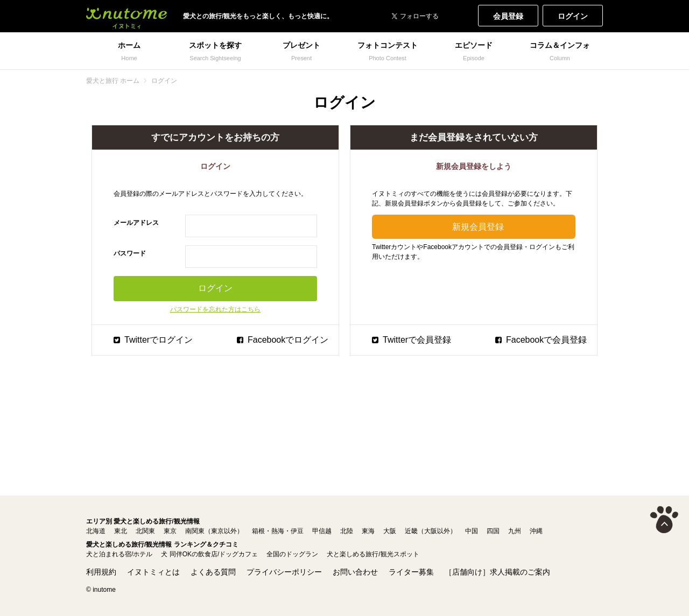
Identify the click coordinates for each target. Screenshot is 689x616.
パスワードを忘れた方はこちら (215, 309)
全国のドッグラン (292, 554)
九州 (515, 531)
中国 (472, 531)
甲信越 (322, 531)
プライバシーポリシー (284, 572)
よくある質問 (213, 572)
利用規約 (101, 572)
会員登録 (508, 16)
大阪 (390, 531)
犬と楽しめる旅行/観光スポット (373, 554)
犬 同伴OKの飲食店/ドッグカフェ (209, 554)
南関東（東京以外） (214, 531)
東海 (368, 531)
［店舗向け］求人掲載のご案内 (497, 572)
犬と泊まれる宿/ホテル (119, 554)
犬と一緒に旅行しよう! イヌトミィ (126, 16)
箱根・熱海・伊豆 (278, 531)
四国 (493, 531)
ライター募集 (411, 572)
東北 (121, 531)
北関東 (145, 531)
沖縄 (536, 531)
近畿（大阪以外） (431, 531)
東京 (170, 531)
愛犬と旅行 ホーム (113, 81)
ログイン (573, 16)
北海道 (96, 531)
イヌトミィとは (153, 572)
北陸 (347, 531)
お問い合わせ (355, 572)
